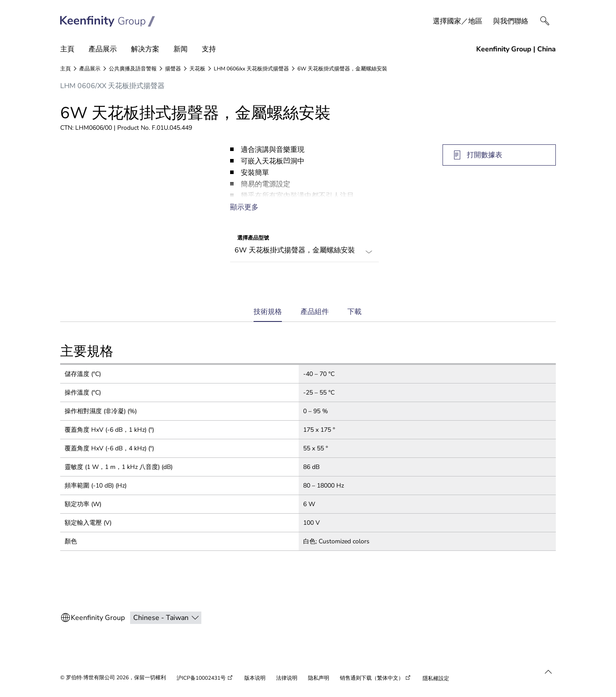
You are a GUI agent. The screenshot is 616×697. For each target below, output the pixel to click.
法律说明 (287, 678)
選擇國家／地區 (458, 21)
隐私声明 (319, 678)
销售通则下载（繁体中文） (372, 678)
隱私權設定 (436, 678)
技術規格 (268, 315)
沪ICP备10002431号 (201, 678)
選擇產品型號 (253, 238)
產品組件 (315, 312)
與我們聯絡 (511, 21)
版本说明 (255, 678)
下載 (354, 312)
